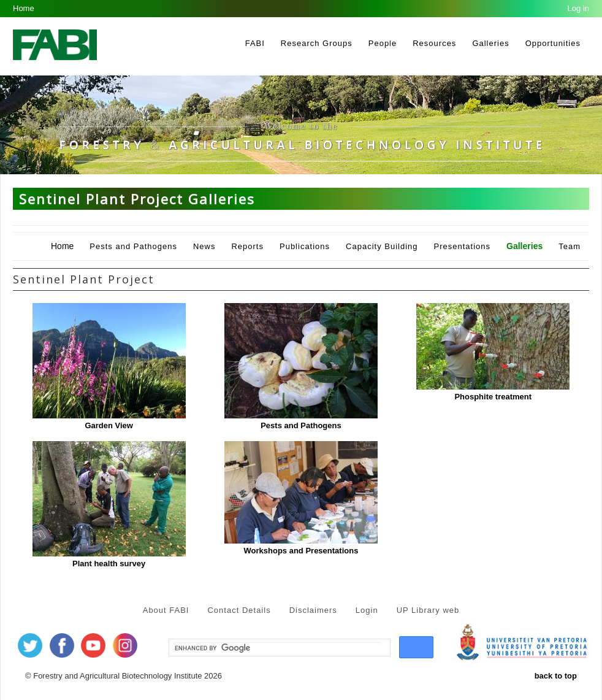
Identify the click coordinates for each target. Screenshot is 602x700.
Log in (578, 8)
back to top (556, 676)
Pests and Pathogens (133, 246)
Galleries (490, 43)
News (204, 246)
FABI (255, 43)
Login (367, 610)
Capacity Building (382, 246)
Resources (434, 43)
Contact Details (239, 610)
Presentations (463, 246)
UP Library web (428, 610)
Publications (305, 246)
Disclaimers (313, 610)
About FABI (166, 610)
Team (570, 246)
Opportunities (553, 43)
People (383, 43)
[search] (278, 648)
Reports (247, 246)
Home (24, 8)
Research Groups (317, 43)
